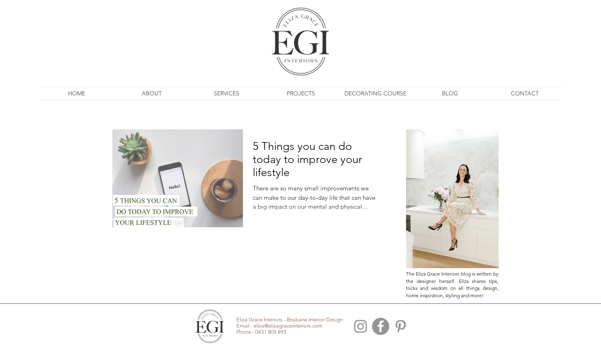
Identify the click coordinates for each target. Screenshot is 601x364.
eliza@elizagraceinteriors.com (288, 326)
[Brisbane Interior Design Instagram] (361, 326)
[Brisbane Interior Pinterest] (401, 326)
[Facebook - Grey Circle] (381, 326)
